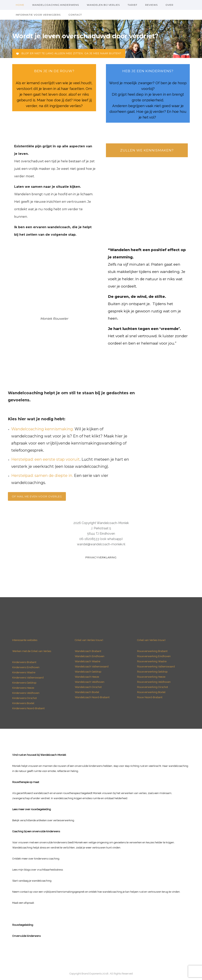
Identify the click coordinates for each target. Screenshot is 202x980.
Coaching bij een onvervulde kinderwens (36, 831)
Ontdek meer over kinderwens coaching (36, 859)
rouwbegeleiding (41, 809)
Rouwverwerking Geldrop (152, 672)
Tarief (132, 5)
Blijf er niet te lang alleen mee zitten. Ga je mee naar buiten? (69, 53)
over (169, 5)
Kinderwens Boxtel (24, 703)
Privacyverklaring (101, 557)
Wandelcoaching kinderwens (56, 5)
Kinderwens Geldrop (24, 683)
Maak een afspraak (23, 903)
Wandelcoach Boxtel (87, 692)
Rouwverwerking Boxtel (151, 692)
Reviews (151, 5)
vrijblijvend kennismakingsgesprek (64, 892)
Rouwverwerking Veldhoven (154, 682)
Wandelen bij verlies (103, 5)
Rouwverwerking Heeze (151, 677)
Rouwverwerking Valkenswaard (156, 667)
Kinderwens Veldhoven (26, 693)
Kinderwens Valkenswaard (28, 678)
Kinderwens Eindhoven (26, 667)
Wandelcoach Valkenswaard (92, 667)
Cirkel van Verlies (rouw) (89, 640)
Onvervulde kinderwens (26, 936)
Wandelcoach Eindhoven (90, 656)
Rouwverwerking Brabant (152, 651)
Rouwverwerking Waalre (152, 661)
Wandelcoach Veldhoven (90, 682)
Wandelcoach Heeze (87, 677)
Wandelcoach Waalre (87, 661)
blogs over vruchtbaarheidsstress (43, 870)
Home (20, 5)
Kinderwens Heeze (23, 688)
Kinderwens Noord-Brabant (28, 708)
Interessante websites (25, 640)
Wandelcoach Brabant (88, 651)
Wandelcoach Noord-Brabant (92, 697)
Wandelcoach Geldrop (88, 672)
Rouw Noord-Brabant (150, 697)
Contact (75, 15)
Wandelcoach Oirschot (88, 687)
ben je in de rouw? (54, 71)
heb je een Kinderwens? (148, 71)
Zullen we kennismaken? (147, 150)
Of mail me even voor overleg (37, 496)
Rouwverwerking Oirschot (152, 687)
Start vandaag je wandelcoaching (32, 881)
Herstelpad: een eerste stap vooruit (45, 459)
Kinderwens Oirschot (24, 698)
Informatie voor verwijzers (38, 15)
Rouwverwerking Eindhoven (154, 656)
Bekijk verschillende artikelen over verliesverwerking (43, 820)
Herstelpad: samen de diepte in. (42, 476)
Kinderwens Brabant (24, 662)
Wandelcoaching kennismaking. (42, 429)
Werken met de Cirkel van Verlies (32, 651)
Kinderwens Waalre (24, 672)
